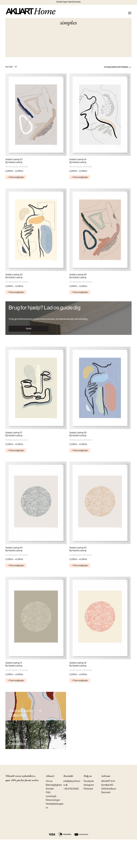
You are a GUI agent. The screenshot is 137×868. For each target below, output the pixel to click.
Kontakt (50, 789)
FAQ (48, 792)
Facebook (89, 781)
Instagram (89, 785)
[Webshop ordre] (111, 67)
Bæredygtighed (54, 785)
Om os (49, 781)
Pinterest (88, 789)
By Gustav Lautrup (14, 162)
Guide (29, 329)
